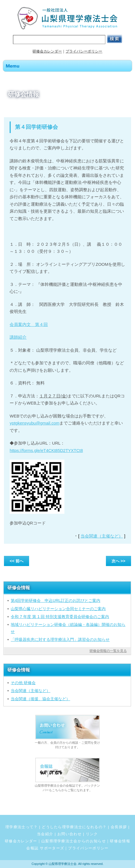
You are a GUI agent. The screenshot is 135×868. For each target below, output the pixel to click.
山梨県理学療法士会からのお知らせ (74, 841)
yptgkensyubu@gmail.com (34, 423)
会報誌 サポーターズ (45, 848)
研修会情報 (120, 841)
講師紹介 (18, 337)
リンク (92, 834)
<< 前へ (17, 561)
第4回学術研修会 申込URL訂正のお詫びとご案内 (55, 601)
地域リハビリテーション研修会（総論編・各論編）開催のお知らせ (68, 628)
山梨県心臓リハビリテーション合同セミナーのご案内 (58, 609)
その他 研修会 (23, 683)
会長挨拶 (119, 827)
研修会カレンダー (47, 51)
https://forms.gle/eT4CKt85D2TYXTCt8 (46, 450)
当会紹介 (45, 834)
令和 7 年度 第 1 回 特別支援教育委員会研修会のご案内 (60, 617)
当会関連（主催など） (102, 536)
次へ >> (118, 561)
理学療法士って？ (22, 827)
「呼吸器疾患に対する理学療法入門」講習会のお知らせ (60, 639)
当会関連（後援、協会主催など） (40, 699)
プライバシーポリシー (84, 51)
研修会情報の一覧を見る (108, 651)
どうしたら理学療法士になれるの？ (74, 827)
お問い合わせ (69, 834)
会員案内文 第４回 (29, 324)
